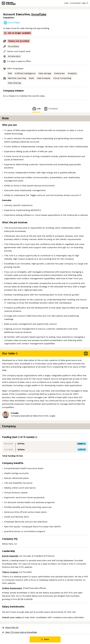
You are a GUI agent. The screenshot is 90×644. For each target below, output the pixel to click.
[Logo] (9, 3)
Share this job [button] (10, 627)
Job (36, 109)
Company (51, 109)
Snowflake (39, 14)
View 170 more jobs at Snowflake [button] (19, 632)
